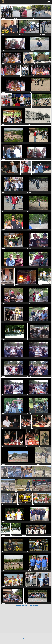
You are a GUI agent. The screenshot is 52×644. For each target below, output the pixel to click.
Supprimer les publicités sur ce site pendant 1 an (26, 605)
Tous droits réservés (24, 639)
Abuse (30, 639)
